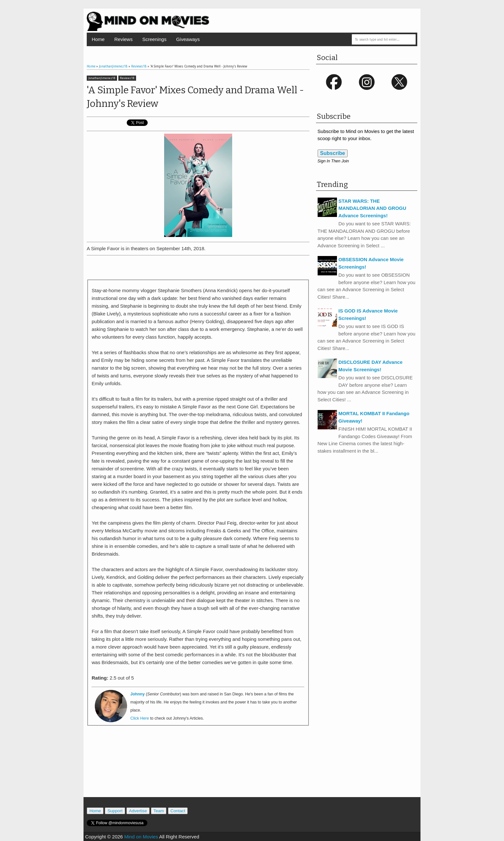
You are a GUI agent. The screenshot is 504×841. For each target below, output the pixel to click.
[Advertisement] (198, 268)
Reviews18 (127, 78)
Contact (178, 811)
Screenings (154, 39)
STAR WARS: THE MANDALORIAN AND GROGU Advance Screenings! (372, 208)
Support (115, 811)
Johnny (137, 694)
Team (159, 811)
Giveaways (188, 39)
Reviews (123, 39)
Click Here (140, 718)
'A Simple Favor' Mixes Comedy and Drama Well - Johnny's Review (195, 97)
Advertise (138, 811)
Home (98, 39)
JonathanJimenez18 (102, 78)
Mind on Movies (141, 837)
